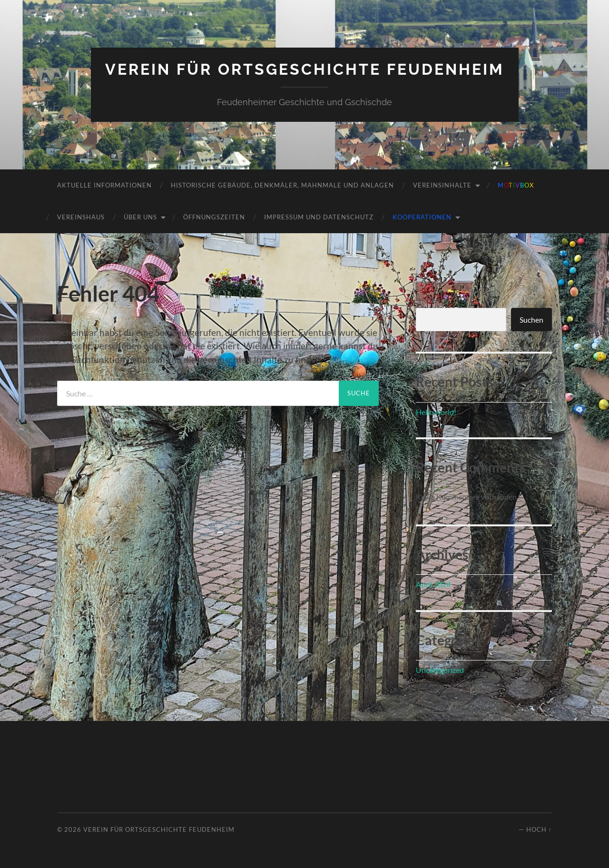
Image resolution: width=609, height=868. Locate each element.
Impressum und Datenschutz (319, 217)
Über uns (140, 217)
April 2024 (433, 584)
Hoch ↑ (539, 829)
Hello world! (436, 412)
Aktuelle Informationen (104, 185)
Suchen (428, 300)
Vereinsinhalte (442, 185)
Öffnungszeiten (214, 217)
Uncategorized (440, 670)
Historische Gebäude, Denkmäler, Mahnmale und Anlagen (282, 185)
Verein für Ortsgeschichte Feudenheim (305, 69)
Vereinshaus (81, 217)
